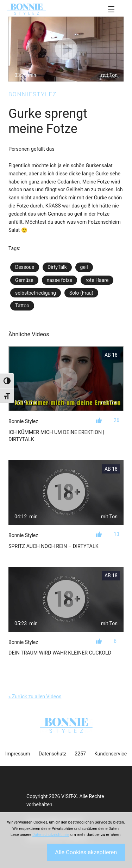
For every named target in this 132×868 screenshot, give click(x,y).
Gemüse (24, 280)
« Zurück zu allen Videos (35, 697)
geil (84, 267)
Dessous (25, 267)
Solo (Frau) (81, 293)
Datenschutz (53, 754)
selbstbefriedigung (36, 293)
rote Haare (97, 280)
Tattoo (22, 306)
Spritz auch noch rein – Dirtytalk (54, 546)
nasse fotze (59, 280)
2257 (80, 754)
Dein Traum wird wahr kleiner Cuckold (60, 653)
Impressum (18, 754)
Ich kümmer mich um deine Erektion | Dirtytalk (56, 436)
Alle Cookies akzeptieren (86, 852)
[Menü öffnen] (111, 9)
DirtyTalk (57, 267)
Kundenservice (111, 754)
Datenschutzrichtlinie (51, 835)
